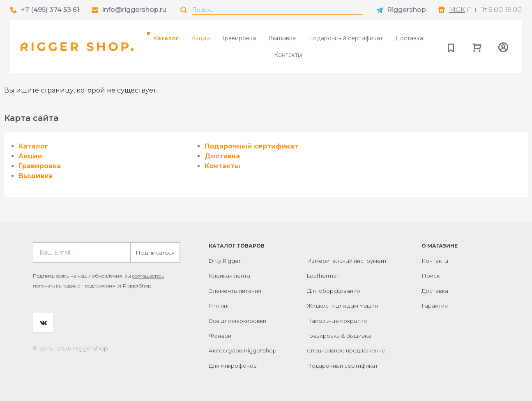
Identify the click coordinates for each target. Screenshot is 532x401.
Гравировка (239, 38)
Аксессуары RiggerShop (243, 350)
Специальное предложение (346, 350)
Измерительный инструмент (347, 261)
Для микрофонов (233, 366)
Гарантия (435, 306)
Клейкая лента (229, 276)
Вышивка (282, 38)
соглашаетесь (148, 276)
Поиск (431, 276)
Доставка (409, 38)
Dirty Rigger (225, 261)
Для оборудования (333, 291)
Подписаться (155, 253)
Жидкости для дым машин (342, 306)
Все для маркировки (237, 321)
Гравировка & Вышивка (339, 336)
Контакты (288, 55)
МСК (457, 10)
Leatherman (323, 276)
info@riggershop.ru (134, 10)
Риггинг (219, 306)
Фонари (220, 336)
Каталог (166, 38)
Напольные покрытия (337, 321)
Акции (201, 38)
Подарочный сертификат (345, 38)
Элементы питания (235, 291)
